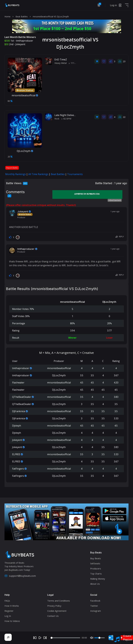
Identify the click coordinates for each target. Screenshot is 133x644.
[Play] (40, 638)
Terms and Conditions (59, 601)
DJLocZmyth (25, 151)
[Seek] (65, 638)
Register (9, 611)
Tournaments (75, 174)
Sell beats (95, 563)
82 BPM (66, 119)
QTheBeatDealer (22, 397)
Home (7, 17)
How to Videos (12, 621)
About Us (95, 584)
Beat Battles (22, 17)
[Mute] (92, 638)
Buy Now (113, 638)
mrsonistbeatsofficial (25, 95)
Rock (57, 119)
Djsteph (17, 426)
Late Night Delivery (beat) (69, 115)
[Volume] (99, 638)
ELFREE (16, 454)
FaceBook (95, 601)
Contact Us (53, 616)
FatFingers (18, 469)
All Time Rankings (38, 174)
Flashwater (18, 383)
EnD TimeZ (61, 59)
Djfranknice (19, 411)
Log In (8, 616)
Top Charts (96, 574)
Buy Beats (96, 558)
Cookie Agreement (57, 611)
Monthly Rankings (15, 174)
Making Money (98, 579)
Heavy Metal (61, 63)
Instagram (96, 611)
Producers (96, 569)
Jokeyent (20, 44)
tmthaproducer (25, 41)
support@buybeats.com (20, 576)
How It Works (12, 606)
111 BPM (74, 63)
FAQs (7, 601)
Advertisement (115, 200)
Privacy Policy (54, 606)
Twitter (94, 606)
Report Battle (12, 168)
